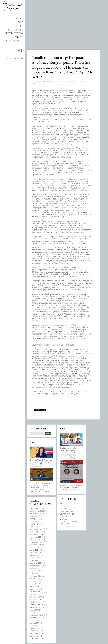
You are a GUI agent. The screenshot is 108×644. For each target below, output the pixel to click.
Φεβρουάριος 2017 (37, 633)
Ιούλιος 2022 (34, 516)
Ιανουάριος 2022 (36, 532)
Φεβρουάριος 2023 (37, 508)
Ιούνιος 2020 (34, 581)
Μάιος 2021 (34, 553)
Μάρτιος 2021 (35, 558)
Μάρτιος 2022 (35, 527)
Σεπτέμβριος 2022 (37, 511)
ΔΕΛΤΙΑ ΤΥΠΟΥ (14, 33)
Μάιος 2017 (34, 625)
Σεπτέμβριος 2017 (37, 615)
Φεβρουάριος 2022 (37, 529)
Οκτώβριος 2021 (36, 540)
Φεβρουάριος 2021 (37, 560)
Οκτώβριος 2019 (36, 602)
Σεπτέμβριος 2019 (37, 605)
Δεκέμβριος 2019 (36, 597)
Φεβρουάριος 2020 (37, 592)
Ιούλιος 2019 (34, 610)
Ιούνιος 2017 (34, 623)
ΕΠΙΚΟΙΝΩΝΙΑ (15, 41)
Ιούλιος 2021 (34, 547)
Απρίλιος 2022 (35, 524)
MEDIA (19, 37)
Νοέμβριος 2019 (36, 599)
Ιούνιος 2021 (34, 550)
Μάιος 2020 (34, 584)
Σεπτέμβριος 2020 (37, 574)
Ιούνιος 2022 (34, 519)
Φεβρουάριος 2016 (37, 639)
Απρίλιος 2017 (35, 628)
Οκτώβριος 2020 (36, 571)
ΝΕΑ (21, 22)
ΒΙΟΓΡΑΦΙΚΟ (16, 30)
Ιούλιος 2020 (34, 579)
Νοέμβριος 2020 (36, 568)
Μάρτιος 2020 (35, 589)
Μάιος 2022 (34, 521)
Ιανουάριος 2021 (36, 563)
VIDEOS (54, 82)
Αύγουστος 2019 (36, 607)
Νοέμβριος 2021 (36, 537)
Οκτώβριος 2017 (36, 612)
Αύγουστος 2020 (36, 576)
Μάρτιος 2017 (35, 631)
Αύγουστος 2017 (36, 618)
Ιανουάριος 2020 (36, 594)
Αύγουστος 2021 (36, 545)
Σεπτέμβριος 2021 (37, 542)
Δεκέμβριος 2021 (36, 534)
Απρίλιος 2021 (35, 555)
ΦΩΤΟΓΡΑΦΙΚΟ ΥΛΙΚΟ (67, 526)
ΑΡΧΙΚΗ (18, 18)
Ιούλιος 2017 (34, 620)
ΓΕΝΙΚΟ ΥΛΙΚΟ (65, 511)
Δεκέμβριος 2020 (36, 566)
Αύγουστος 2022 (36, 514)
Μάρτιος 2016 (35, 636)
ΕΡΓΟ (20, 26)
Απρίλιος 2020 (35, 587)
